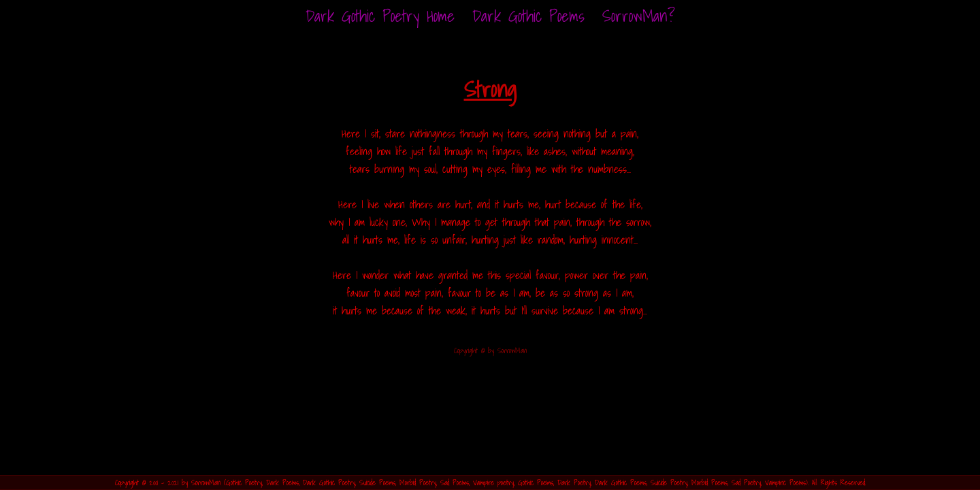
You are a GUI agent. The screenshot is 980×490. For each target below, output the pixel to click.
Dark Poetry (574, 483)
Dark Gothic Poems (528, 16)
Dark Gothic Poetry (329, 483)
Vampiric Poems (785, 483)
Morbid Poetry (418, 483)
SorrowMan (206, 483)
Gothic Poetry (244, 483)
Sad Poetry (746, 483)
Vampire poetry (493, 483)
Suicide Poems (377, 483)
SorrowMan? (639, 16)
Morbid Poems (709, 483)
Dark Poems (282, 483)
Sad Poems (455, 483)
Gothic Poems (536, 483)
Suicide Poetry (669, 483)
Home (380, 16)
